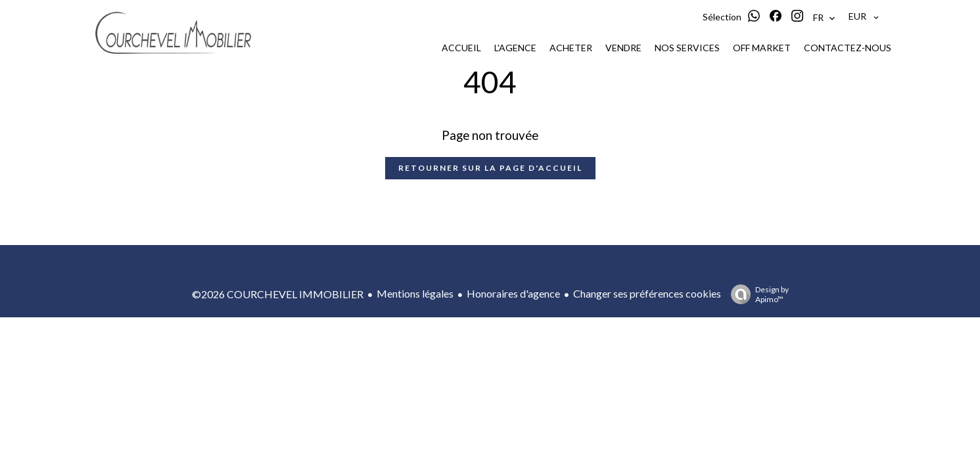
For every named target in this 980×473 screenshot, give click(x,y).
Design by (757, 294)
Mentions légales (415, 293)
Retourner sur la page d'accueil (490, 168)
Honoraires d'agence (513, 293)
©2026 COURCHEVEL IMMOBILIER (278, 294)
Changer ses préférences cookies (647, 293)
